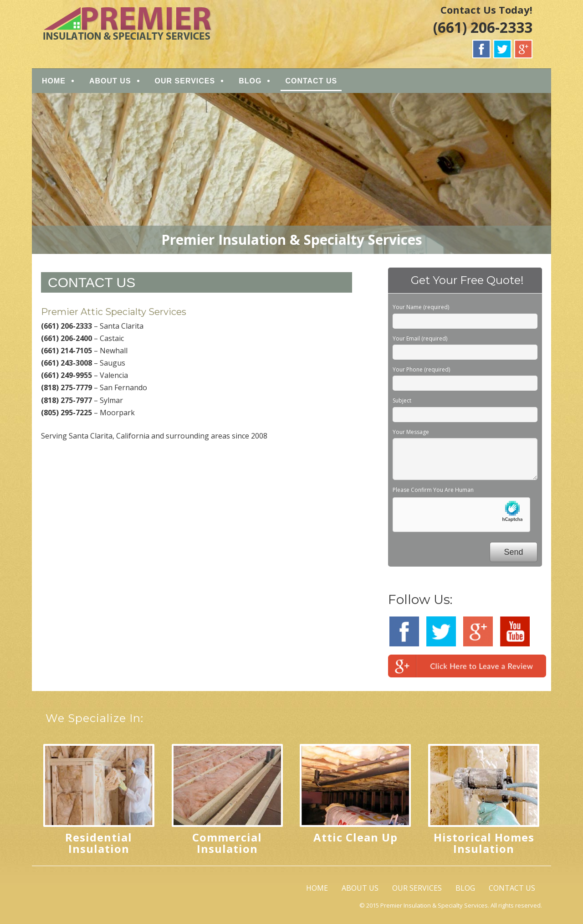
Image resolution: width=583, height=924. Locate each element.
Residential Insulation (99, 843)
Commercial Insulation (227, 843)
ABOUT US (110, 81)
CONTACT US (311, 81)
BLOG (250, 81)
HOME (54, 81)
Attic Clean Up (355, 837)
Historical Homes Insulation (484, 843)
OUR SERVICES (185, 81)
